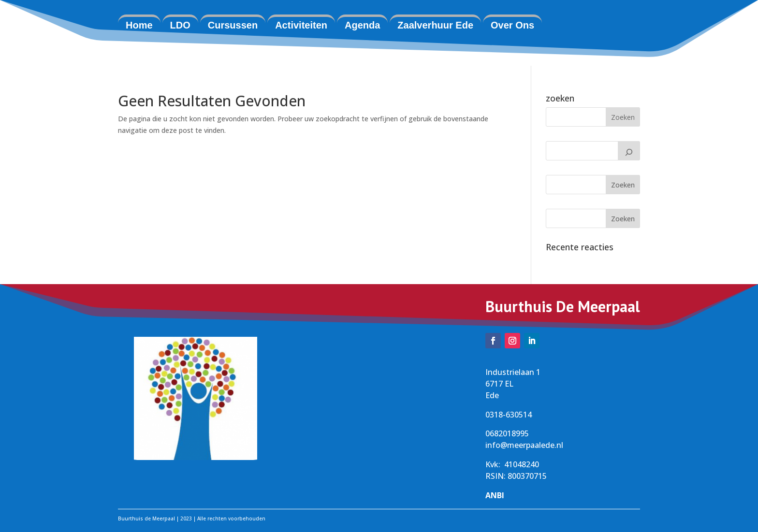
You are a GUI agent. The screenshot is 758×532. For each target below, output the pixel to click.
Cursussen (233, 25)
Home (139, 25)
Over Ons (512, 25)
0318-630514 (509, 415)
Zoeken (623, 185)
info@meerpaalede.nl (524, 445)
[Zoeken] (629, 151)
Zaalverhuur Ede (435, 25)
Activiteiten (301, 25)
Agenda (362, 25)
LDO (180, 25)
